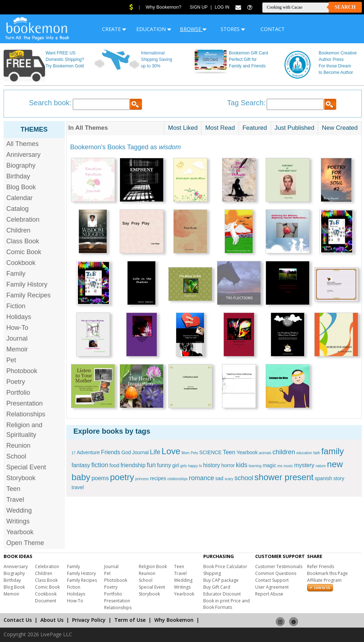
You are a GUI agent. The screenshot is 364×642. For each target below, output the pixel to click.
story (339, 478)
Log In (222, 7)
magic (269, 465)
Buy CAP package (221, 580)
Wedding (19, 510)
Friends (110, 452)
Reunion (19, 446)
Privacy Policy (89, 620)
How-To (17, 328)
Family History (27, 284)
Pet (11, 360)
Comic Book (24, 252)
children (284, 452)
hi (200, 466)
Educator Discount (222, 594)
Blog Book (21, 187)
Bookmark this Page (327, 573)
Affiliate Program (324, 580)
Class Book (23, 241)
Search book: (50, 103)
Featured (255, 128)
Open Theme (25, 543)
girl (176, 465)
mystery (304, 465)
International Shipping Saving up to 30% (157, 59)
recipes (158, 478)
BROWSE (193, 29)
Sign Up (199, 7)
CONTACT (273, 29)
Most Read (220, 128)
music (288, 466)
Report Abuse (269, 594)
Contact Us (18, 620)
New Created (340, 128)
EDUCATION (154, 29)
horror (228, 465)
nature (321, 466)
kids (242, 465)
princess (142, 479)
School (16, 456)
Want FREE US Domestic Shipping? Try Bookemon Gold (65, 59)
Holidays (19, 317)
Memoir (17, 349)
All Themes (23, 144)
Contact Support (272, 580)
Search (345, 7)
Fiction (16, 306)
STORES (233, 29)
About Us (52, 620)
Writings (18, 521)
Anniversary (24, 155)
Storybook (21, 478)
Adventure (88, 452)
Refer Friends (321, 566)
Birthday (18, 176)
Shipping (212, 573)
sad (219, 478)
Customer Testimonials (279, 566)
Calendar (20, 198)
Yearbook (20, 532)
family (332, 451)
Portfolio (18, 393)
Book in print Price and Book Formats (227, 604)
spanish (323, 478)
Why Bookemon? (163, 7)
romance (201, 478)
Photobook (22, 371)
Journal (17, 338)
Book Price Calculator (225, 566)
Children (19, 230)
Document (46, 601)
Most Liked (183, 128)
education (304, 453)
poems (100, 478)
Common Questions (276, 573)
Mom (186, 453)
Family (16, 274)
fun (151, 465)
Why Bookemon (174, 620)
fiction (100, 465)
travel (78, 487)
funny (164, 465)
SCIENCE (210, 452)
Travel (15, 500)
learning (255, 466)
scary (229, 479)
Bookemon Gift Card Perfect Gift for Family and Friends (248, 59)
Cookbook (21, 263)
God (126, 452)
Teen (14, 489)
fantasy (81, 465)
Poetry (16, 382)
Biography (21, 165)
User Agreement (272, 587)
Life (155, 452)
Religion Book (153, 566)
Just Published (295, 128)
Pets (194, 453)
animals (265, 453)
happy (193, 466)
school (244, 478)
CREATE (114, 29)
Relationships (26, 414)
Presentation (25, 403)
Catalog (18, 209)
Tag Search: (246, 103)
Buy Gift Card (217, 587)
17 (74, 453)
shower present (284, 477)
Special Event (26, 467)
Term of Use (130, 620)
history (211, 465)
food (114, 465)
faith (317, 453)
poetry (122, 477)
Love (171, 451)
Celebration (23, 220)
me (280, 466)
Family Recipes (29, 295)
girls (183, 466)
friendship (133, 465)
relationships (177, 479)
